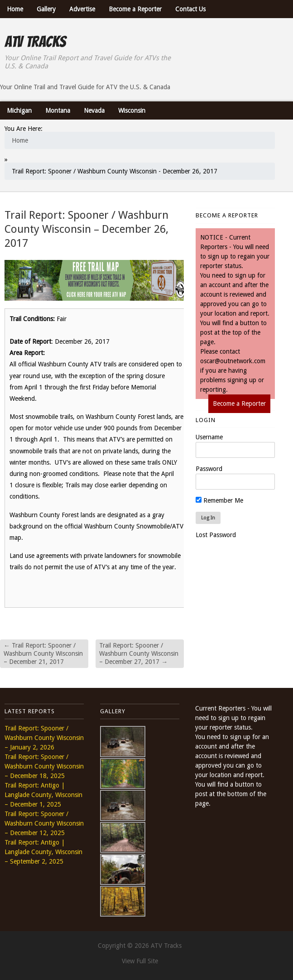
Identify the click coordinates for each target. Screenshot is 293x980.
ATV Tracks (35, 42)
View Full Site (140, 961)
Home (15, 9)
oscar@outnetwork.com (233, 361)
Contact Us (190, 9)
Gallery (46, 9)
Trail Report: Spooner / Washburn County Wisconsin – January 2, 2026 (44, 738)
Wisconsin (132, 110)
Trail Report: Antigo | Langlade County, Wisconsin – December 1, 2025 (43, 795)
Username (209, 437)
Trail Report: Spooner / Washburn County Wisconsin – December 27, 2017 (139, 653)
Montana (58, 110)
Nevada (94, 110)
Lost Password (216, 535)
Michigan (19, 110)
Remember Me (219, 500)
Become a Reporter (135, 9)
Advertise (82, 9)
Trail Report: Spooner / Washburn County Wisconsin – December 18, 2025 (44, 766)
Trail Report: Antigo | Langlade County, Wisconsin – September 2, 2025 (43, 852)
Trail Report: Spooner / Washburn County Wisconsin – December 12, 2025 (44, 823)
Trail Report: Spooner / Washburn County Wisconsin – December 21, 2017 (43, 653)
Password (209, 469)
